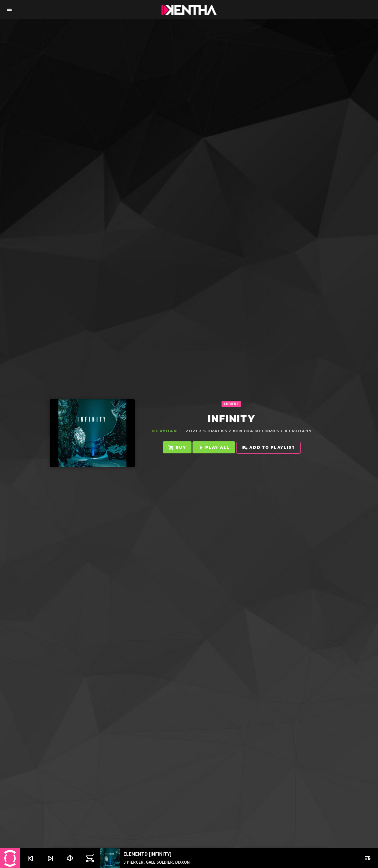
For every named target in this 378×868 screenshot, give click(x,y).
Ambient (231, 404)
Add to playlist (269, 447)
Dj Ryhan (164, 431)
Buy (177, 447)
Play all (214, 447)
